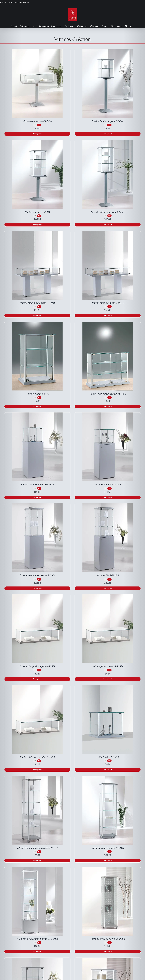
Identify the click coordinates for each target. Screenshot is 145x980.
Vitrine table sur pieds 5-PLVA (108, 303)
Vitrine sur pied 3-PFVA (37, 212)
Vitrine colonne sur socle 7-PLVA (37, 575)
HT (35, 125)
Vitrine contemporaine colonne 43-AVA (37, 848)
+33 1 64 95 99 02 (6, 2)
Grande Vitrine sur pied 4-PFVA (108, 212)
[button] (131, 26)
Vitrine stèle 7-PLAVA (108, 575)
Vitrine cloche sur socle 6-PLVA (37, 484)
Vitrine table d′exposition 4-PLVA (37, 303)
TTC (39, 125)
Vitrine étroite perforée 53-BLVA (108, 939)
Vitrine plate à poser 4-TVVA (108, 666)
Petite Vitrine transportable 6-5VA (108, 394)
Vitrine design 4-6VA (37, 394)
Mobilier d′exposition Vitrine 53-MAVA (37, 939)
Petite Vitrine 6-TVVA (108, 757)
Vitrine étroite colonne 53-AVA (108, 848)
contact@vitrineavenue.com (21, 3)
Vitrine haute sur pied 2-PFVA (108, 121)
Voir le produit (37, 134)
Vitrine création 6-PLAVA (108, 484)
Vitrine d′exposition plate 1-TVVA (37, 666)
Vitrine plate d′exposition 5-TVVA (37, 757)
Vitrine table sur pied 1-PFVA (37, 121)
